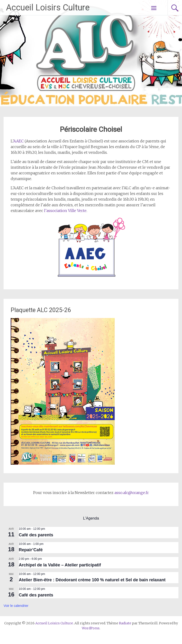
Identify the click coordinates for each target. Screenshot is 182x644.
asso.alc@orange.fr (132, 493)
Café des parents (36, 535)
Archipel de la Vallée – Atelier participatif (60, 565)
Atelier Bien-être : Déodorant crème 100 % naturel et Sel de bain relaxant (92, 580)
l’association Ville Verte (65, 211)
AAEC (18, 141)
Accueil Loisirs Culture (48, 8)
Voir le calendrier (16, 606)
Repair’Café (31, 550)
